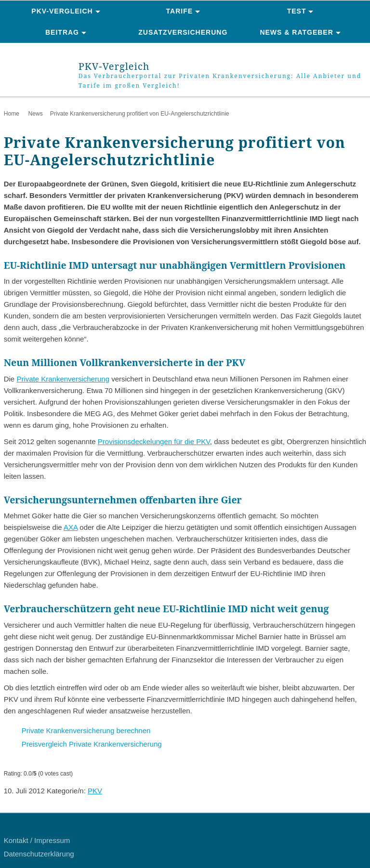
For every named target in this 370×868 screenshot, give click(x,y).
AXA (71, 527)
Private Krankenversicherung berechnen (86, 730)
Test (297, 11)
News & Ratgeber (296, 32)
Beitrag (62, 32)
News (35, 114)
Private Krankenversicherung (63, 379)
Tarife (180, 11)
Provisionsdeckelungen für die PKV (154, 441)
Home (12, 114)
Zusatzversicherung (183, 32)
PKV (95, 791)
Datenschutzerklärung (39, 854)
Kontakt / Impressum (37, 840)
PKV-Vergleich (62, 11)
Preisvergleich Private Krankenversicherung (92, 744)
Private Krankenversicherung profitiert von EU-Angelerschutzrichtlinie (140, 114)
